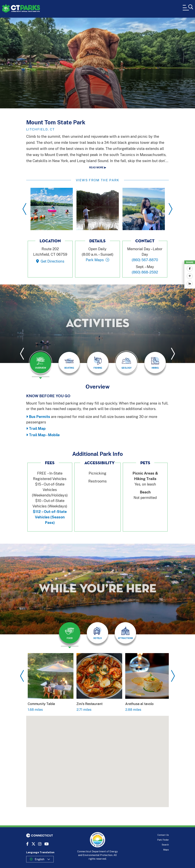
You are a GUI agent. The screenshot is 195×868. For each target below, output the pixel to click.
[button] (86, 750)
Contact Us (163, 835)
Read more (96, 167)
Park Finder (163, 840)
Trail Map (37, 428)
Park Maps (95, 260)
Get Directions (52, 261)
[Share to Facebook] (190, 269)
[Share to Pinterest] (190, 276)
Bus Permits (40, 417)
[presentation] (41, 365)
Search (165, 845)
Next (171, 209)
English (40, 859)
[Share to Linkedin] (190, 284)
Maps (166, 850)
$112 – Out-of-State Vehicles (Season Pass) (50, 517)
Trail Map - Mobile (44, 435)
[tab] (41, 363)
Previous (24, 209)
